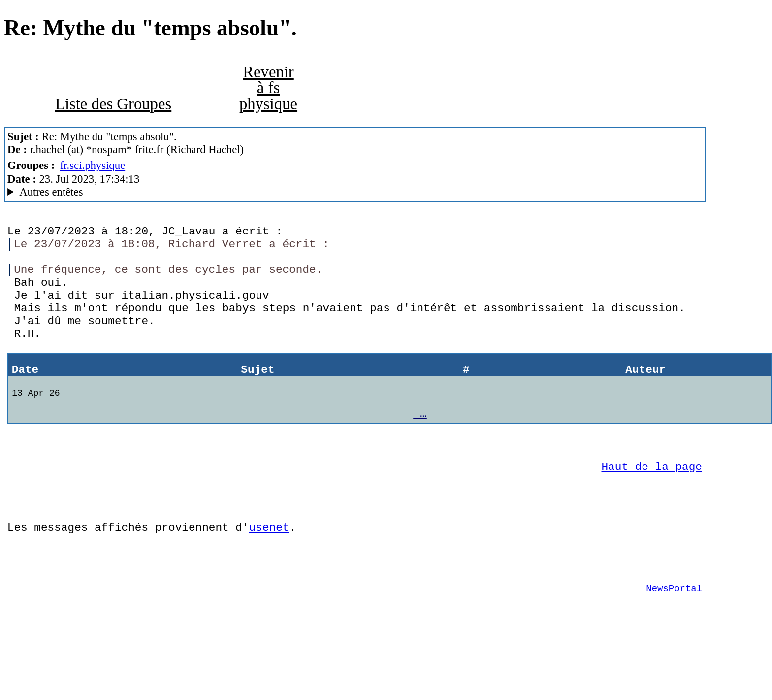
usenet (269, 571)
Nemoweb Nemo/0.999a (355, 192)
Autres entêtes (51, 192)
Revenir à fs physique (268, 88)
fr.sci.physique (93, 165)
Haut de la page (652, 503)
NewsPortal (674, 639)
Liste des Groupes (113, 104)
